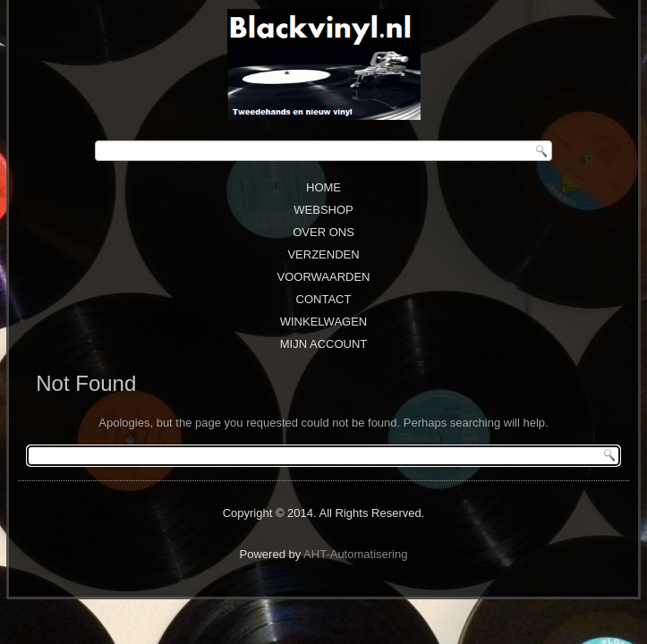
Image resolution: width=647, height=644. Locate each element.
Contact (324, 299)
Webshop (323, 210)
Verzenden (323, 254)
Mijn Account (324, 344)
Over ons (323, 232)
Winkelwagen (324, 322)
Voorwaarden (323, 277)
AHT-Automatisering (355, 554)
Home (323, 187)
